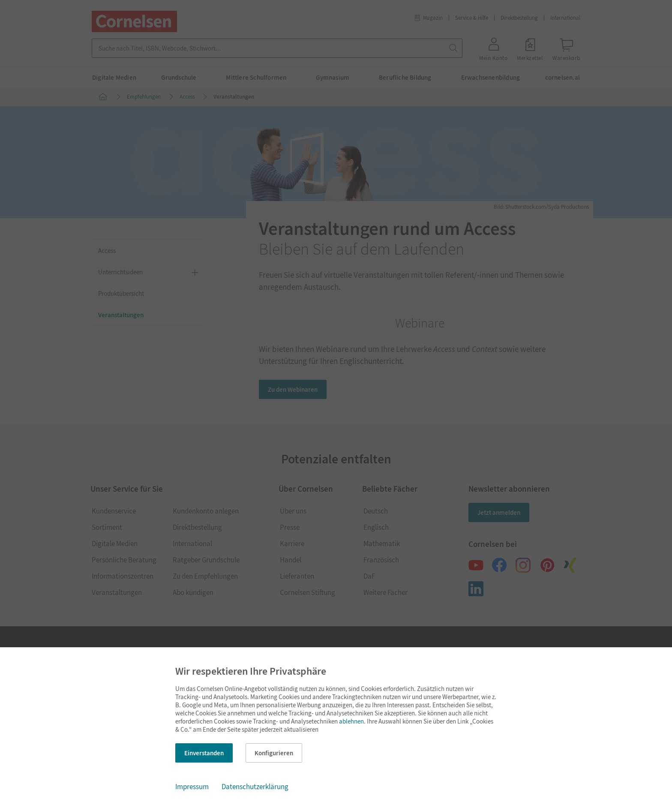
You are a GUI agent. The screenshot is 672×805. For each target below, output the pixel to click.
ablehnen (351, 721)
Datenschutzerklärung (255, 787)
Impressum (192, 787)
